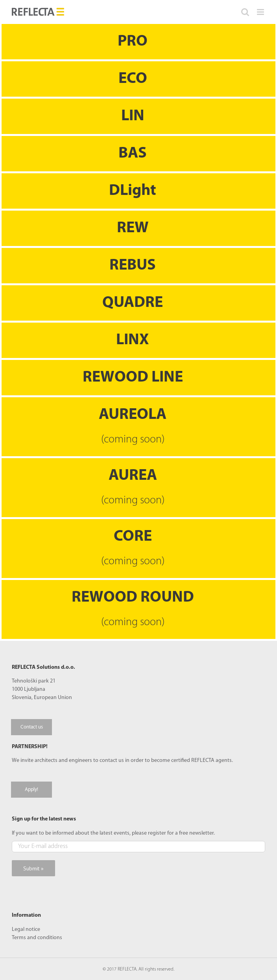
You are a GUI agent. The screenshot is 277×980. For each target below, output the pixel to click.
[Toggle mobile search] (245, 12)
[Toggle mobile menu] (261, 12)
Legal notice (26, 930)
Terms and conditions (37, 938)
